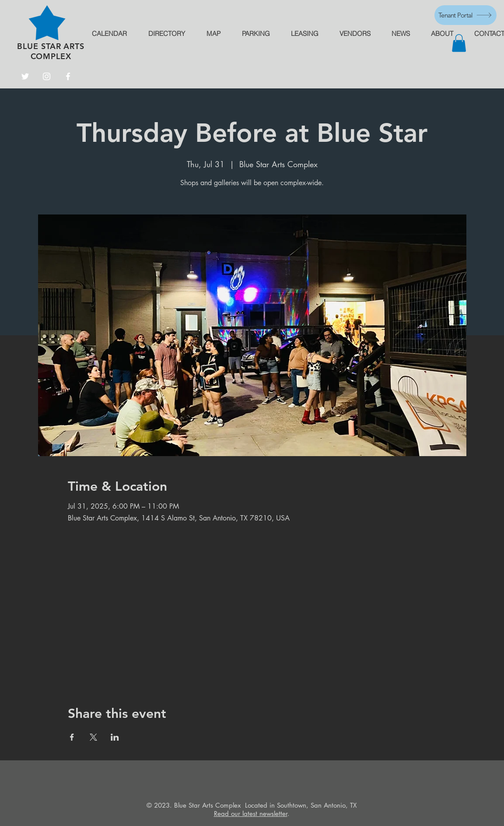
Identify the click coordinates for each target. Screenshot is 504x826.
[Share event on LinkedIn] (115, 737)
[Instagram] (47, 76)
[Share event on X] (93, 737)
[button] (459, 43)
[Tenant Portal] (465, 15)
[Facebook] (68, 76)
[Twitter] (25, 76)
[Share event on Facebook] (72, 737)
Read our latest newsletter (251, 814)
